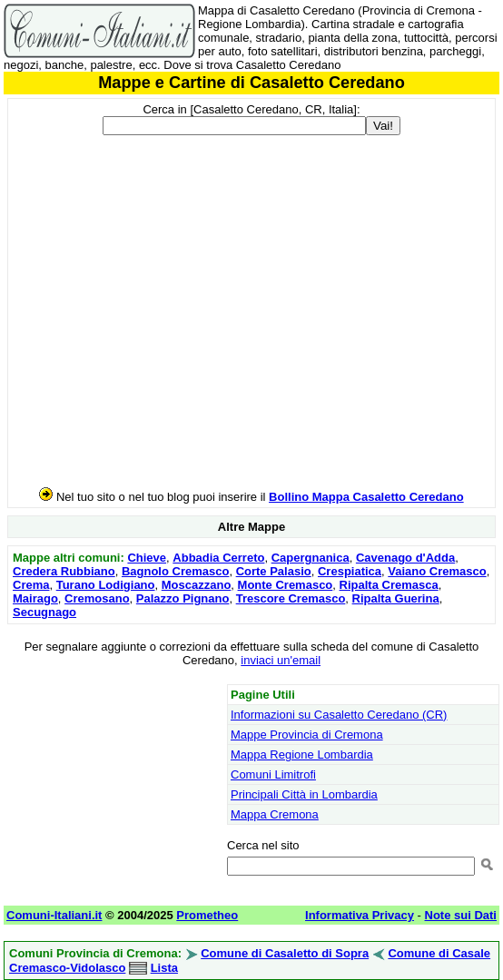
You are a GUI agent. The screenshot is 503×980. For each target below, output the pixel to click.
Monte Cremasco (286, 585)
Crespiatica (350, 571)
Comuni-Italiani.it (54, 915)
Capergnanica (311, 558)
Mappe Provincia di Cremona (307, 735)
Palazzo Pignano (183, 598)
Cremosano (97, 598)
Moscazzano (197, 585)
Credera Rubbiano (64, 571)
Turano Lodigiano (106, 585)
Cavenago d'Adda (405, 558)
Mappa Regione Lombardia (302, 755)
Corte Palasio (274, 571)
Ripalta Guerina (396, 598)
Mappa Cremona (275, 814)
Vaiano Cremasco (437, 571)
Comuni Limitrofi (273, 774)
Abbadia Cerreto (218, 558)
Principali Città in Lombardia (304, 794)
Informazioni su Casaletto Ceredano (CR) (339, 715)
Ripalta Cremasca (389, 585)
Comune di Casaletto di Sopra (285, 953)
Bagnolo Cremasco (175, 571)
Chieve (147, 558)
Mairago (35, 598)
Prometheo (207, 915)
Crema (31, 585)
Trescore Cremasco (291, 598)
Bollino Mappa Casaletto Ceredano (366, 497)
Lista (164, 968)
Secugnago (44, 612)
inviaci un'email (281, 660)
